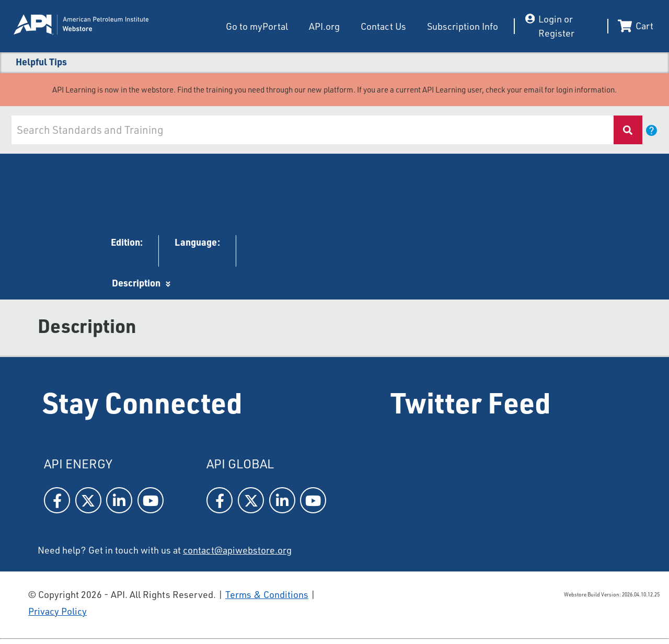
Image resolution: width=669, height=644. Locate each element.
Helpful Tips (41, 62)
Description (136, 283)
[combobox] (312, 130)
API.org (324, 26)
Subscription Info (463, 26)
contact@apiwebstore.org (237, 550)
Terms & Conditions (267, 594)
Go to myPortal (257, 26)
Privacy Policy (57, 611)
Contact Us (383, 26)
